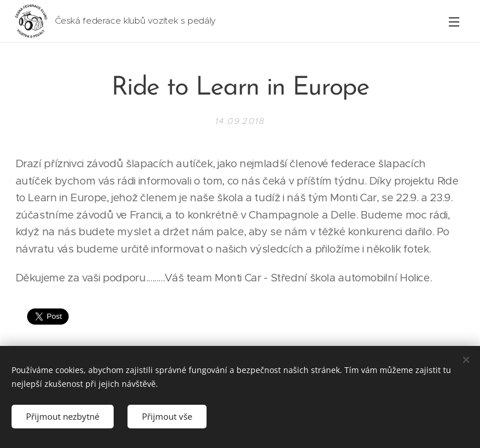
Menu (454, 22)
